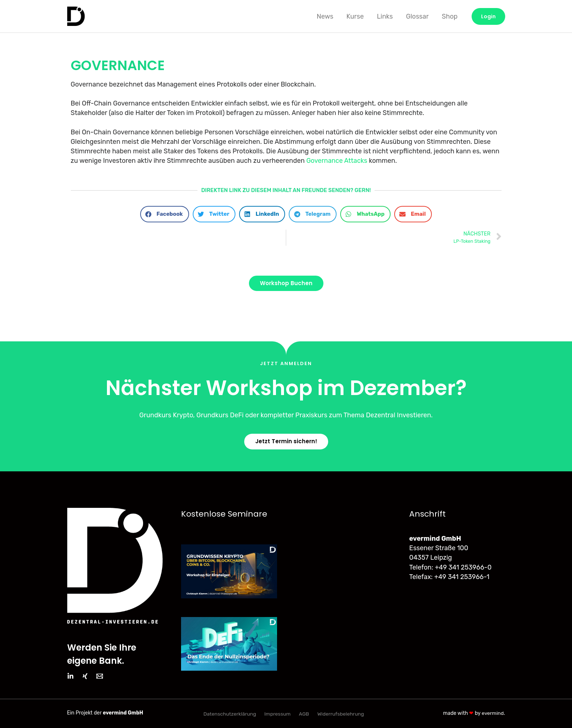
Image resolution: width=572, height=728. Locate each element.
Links (385, 16)
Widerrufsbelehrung (340, 714)
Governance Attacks (337, 161)
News (325, 16)
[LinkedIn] (70, 676)
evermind (493, 713)
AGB (304, 714)
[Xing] (85, 676)
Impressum (278, 714)
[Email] (100, 676)
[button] (165, 214)
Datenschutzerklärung (230, 714)
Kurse (355, 16)
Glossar (417, 16)
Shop (450, 16)
